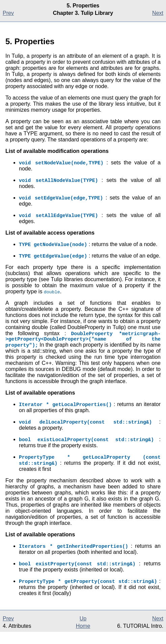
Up (83, 631)
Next (158, 13)
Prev (8, 13)
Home (83, 638)
